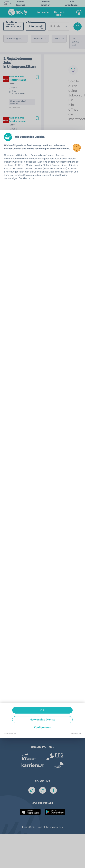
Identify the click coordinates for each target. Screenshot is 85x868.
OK (42, 710)
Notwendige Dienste (42, 720)
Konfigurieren (42, 727)
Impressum (76, 734)
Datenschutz (10, 734)
